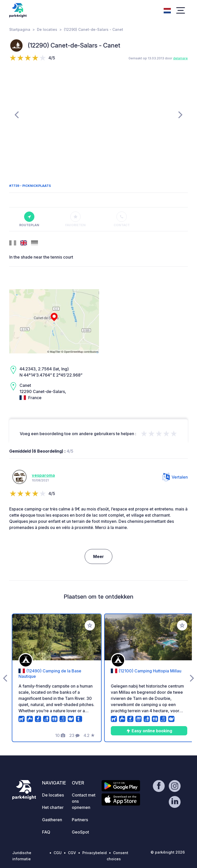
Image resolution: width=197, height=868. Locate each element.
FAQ (46, 832)
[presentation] (17, 114)
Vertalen (175, 477)
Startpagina (20, 29)
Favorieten (75, 219)
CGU (58, 853)
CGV (72, 853)
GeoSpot (80, 832)
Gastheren (52, 820)
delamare (180, 58)
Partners (80, 820)
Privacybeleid (95, 853)
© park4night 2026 (168, 852)
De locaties (47, 29)
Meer (98, 556)
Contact (122, 219)
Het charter (53, 807)
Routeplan (29, 219)
